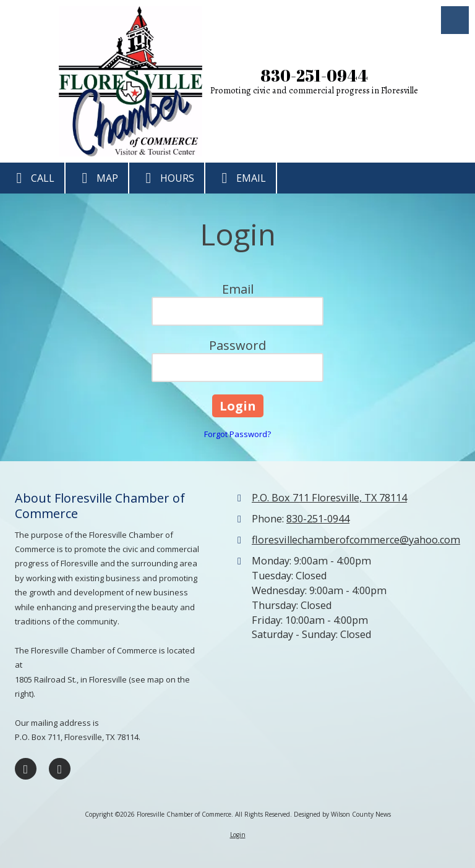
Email (241, 178)
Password (237, 345)
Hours (167, 178)
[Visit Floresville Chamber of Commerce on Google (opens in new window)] (60, 769)
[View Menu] (455, 20)
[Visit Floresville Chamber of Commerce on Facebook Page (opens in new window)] (26, 769)
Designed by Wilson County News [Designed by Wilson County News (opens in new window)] (342, 814)
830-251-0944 (314, 76)
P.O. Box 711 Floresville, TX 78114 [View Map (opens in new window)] (329, 498)
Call (32, 178)
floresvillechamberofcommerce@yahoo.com (356, 540)
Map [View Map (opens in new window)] (97, 178)
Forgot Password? (237, 434)
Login (238, 835)
